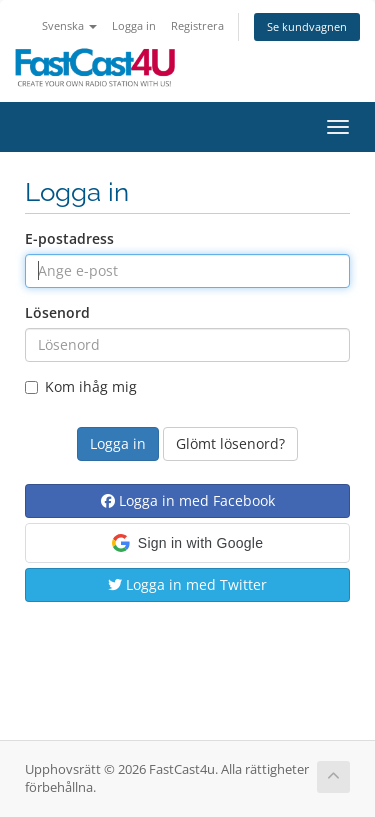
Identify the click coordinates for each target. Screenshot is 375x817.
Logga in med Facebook (188, 500)
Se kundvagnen (307, 26)
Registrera (197, 25)
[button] (187, 543)
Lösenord (57, 312)
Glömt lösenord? (230, 443)
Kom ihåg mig (81, 386)
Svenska (69, 25)
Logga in (134, 25)
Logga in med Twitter (187, 584)
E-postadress (69, 238)
